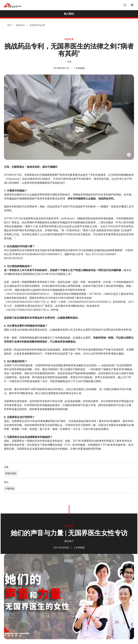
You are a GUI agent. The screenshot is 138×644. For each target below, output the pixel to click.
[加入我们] (69, 14)
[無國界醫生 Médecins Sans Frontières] (13, 5)
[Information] (129, 155)
